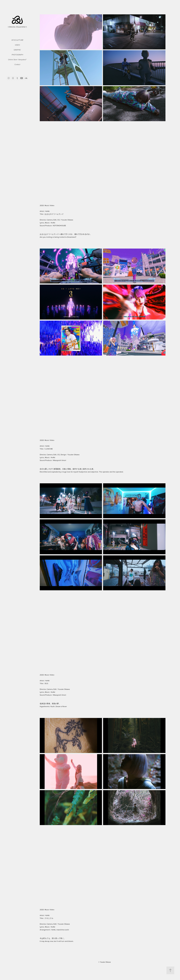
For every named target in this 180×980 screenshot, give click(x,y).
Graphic (17, 50)
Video (17, 45)
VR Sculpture (17, 40)
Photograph (17, 55)
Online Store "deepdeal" (17, 60)
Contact (17, 65)
